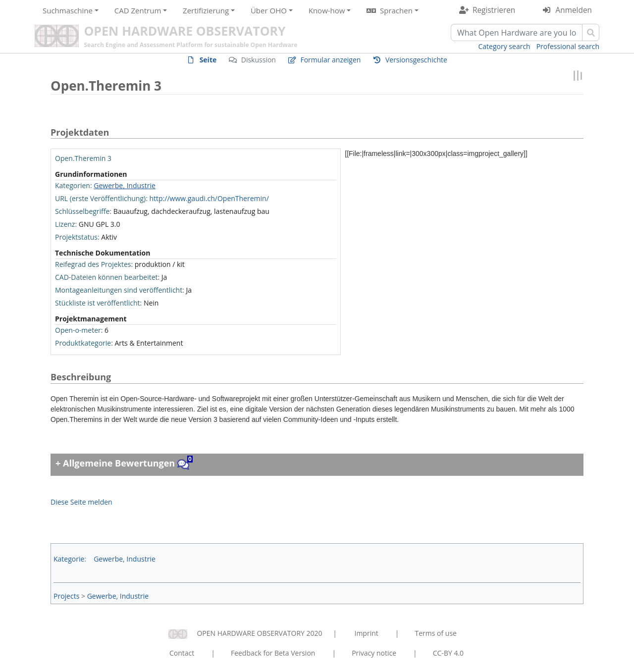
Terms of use (435, 633)
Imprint (367, 633)
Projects (66, 596)
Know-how (327, 10)
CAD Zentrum (138, 10)
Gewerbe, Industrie (125, 185)
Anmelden (574, 10)
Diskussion (259, 60)
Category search (504, 46)
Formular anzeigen (330, 60)
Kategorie (69, 559)
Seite (208, 60)
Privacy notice (374, 653)
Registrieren (494, 10)
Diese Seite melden (81, 502)
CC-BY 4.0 (448, 653)
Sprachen (396, 10)
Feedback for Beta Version (273, 653)
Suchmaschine (68, 10)
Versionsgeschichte (416, 60)
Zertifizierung (206, 10)
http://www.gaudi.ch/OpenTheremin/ (209, 198)
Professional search (568, 46)
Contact (182, 653)
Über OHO (269, 10)
